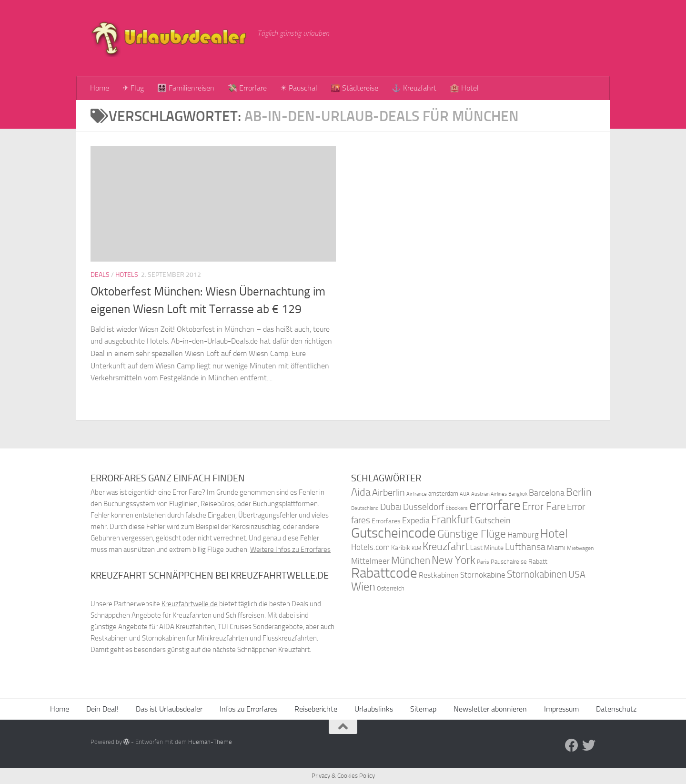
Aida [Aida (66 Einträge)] (361, 492)
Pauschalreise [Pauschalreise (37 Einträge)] (509, 562)
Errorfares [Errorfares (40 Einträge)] (386, 521)
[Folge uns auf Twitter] (589, 745)
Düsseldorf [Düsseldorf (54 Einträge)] (424, 507)
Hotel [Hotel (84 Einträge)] (554, 534)
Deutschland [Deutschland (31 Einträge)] (365, 508)
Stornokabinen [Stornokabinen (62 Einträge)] (537, 574)
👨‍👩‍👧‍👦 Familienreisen (186, 88)
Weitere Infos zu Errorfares (290, 550)
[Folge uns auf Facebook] (572, 745)
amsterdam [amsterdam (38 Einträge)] (443, 494)
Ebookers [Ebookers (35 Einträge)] (457, 508)
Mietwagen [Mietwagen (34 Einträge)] (580, 548)
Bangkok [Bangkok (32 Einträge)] (518, 494)
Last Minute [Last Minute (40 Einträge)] (487, 548)
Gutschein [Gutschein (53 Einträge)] (493, 520)
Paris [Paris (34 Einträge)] (483, 562)
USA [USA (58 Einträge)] (577, 575)
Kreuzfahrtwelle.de (190, 604)
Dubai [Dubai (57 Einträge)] (391, 507)
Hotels (127, 275)
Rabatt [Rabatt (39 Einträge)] (538, 562)
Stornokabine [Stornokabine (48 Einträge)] (483, 575)
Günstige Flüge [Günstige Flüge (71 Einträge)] (472, 534)
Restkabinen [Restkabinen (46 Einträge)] (439, 575)
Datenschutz (616, 709)
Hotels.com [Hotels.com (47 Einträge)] (370, 547)
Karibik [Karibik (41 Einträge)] (401, 548)
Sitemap (423, 709)
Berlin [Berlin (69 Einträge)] (579, 492)
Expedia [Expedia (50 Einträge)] (416, 521)
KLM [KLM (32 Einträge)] (416, 548)
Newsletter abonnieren (490, 709)
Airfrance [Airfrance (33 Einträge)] (417, 494)
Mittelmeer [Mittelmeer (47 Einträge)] (370, 561)
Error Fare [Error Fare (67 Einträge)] (544, 507)
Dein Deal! (102, 709)
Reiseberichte (316, 709)
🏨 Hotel (464, 88)
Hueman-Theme (210, 742)
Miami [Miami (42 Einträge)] (556, 548)
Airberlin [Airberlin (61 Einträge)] (388, 492)
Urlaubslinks (374, 709)
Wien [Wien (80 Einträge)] (363, 586)
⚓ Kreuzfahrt (414, 88)
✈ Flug (133, 88)
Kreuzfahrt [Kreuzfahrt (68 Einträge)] (446, 546)
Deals (100, 275)
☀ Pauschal (299, 88)
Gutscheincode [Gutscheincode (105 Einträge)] (393, 533)
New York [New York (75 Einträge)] (454, 560)
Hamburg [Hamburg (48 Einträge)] (523, 535)
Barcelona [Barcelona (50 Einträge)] (547, 493)
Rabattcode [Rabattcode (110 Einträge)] (384, 573)
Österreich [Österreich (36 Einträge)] (391, 588)
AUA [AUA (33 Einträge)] (465, 494)
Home (100, 88)
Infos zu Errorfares (248, 709)
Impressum (561, 709)
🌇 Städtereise (354, 88)
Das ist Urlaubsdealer (169, 709)
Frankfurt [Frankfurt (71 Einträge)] (452, 520)
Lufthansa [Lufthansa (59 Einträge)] (525, 547)
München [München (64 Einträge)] (411, 560)
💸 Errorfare (247, 88)
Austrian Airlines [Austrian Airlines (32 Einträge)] (489, 494)
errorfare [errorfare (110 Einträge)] (495, 505)
